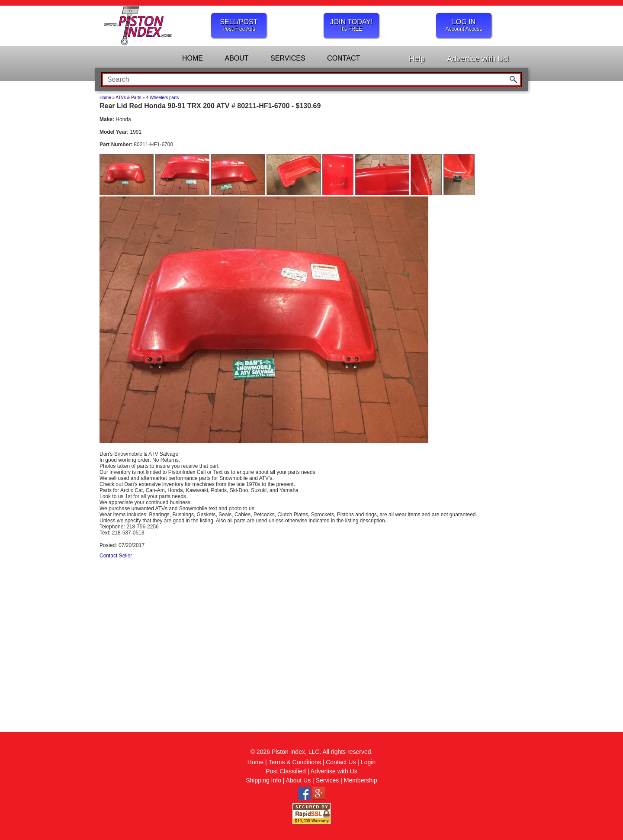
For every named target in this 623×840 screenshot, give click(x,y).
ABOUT (236, 58)
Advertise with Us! (478, 59)
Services (328, 780)
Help (417, 59)
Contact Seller (116, 556)
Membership (361, 780)
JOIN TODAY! (351, 25)
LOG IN (464, 25)
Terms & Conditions (294, 762)
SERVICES (288, 58)
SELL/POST (239, 25)
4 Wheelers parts (163, 98)
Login (368, 762)
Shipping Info (263, 780)
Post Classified (286, 771)
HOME (193, 58)
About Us (299, 780)
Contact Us (341, 762)
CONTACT (344, 58)
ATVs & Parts (128, 98)
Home (105, 98)
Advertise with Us (334, 771)
